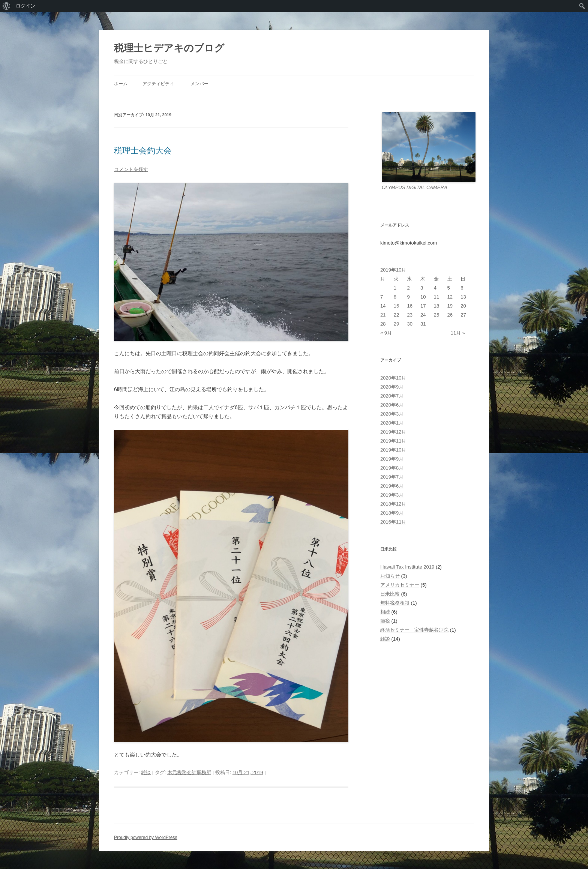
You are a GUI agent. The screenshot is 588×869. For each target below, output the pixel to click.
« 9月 (386, 333)
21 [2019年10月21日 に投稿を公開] (383, 315)
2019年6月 (392, 486)
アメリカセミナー (400, 585)
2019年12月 (393, 432)
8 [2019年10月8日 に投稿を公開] (395, 297)
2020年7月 (392, 396)
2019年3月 (392, 495)
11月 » (458, 333)
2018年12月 (393, 504)
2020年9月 (392, 387)
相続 (385, 612)
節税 (385, 621)
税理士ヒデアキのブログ (169, 48)
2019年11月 (393, 441)
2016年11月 (393, 522)
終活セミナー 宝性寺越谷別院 (414, 630)
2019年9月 (392, 459)
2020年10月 (393, 378)
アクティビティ (158, 84)
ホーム (121, 84)
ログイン (25, 6)
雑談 (146, 772)
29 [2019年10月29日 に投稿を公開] (396, 324)
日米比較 (390, 594)
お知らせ (390, 576)
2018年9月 (392, 513)
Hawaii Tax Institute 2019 (407, 567)
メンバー (199, 84)
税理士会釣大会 (143, 151)
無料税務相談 (395, 603)
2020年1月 (392, 423)
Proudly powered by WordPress (146, 837)
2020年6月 (392, 405)
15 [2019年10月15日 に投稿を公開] (396, 306)
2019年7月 (392, 477)
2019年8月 (392, 468)
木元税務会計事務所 (189, 772)
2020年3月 (392, 414)
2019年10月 (393, 450)
